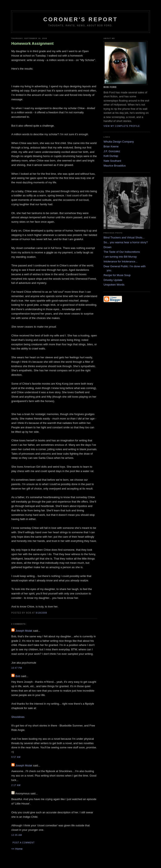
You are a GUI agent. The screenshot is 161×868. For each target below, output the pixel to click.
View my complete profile (122, 126)
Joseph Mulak (24, 631)
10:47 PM (17, 668)
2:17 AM (16, 785)
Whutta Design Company (119, 142)
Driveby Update (113, 280)
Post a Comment (24, 843)
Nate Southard (112, 161)
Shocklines (18, 717)
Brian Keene (111, 146)
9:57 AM (16, 757)
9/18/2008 (41, 613)
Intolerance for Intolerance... (121, 261)
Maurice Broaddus (115, 166)
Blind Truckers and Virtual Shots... (124, 238)
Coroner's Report (80, 19)
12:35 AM (17, 835)
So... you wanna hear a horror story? (126, 242)
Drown (108, 247)
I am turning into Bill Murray (120, 257)
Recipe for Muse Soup (117, 275)
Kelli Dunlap (111, 156)
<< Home (17, 849)
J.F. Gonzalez (112, 151)
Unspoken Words (114, 285)
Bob (18, 676)
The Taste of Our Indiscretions (122, 252)
